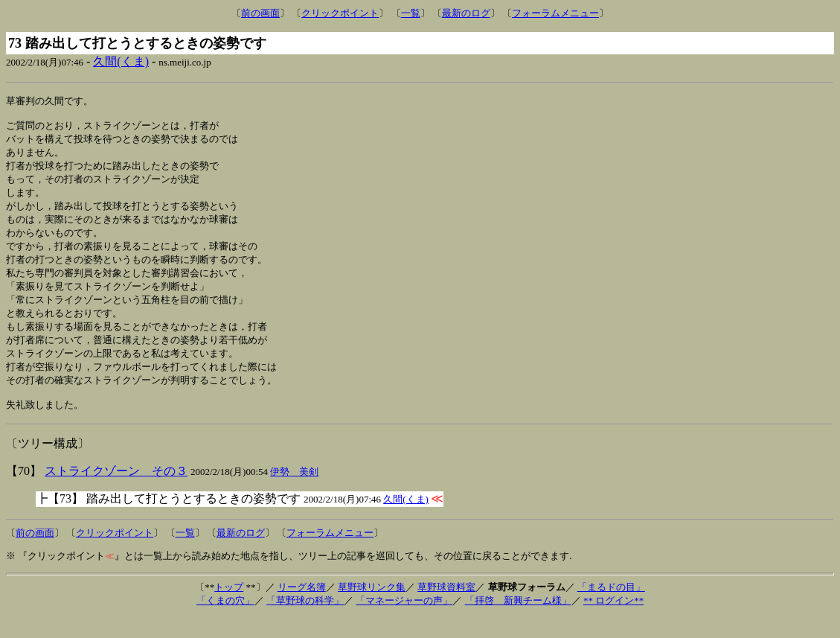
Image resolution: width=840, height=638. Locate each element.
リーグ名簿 (302, 608)
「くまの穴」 (225, 621)
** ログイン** (613, 621)
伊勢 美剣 (294, 492)
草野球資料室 (446, 608)
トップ (229, 608)
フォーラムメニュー (555, 13)
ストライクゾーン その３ (116, 492)
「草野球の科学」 (305, 621)
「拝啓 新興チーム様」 (518, 621)
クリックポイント (340, 13)
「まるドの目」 (611, 608)
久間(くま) (121, 61)
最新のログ (466, 13)
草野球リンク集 (372, 608)
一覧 (411, 13)
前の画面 (260, 13)
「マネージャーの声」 (404, 621)
